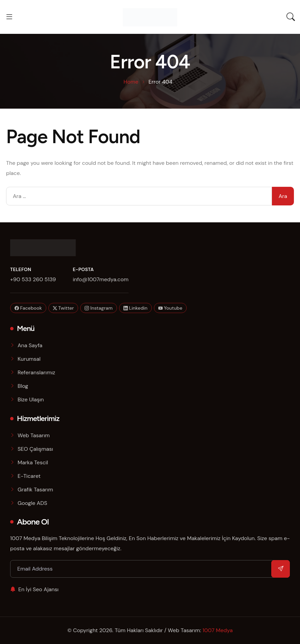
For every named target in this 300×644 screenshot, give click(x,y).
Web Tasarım (34, 435)
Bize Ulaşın (31, 399)
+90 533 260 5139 (33, 279)
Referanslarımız (36, 372)
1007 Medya (218, 630)
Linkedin (135, 308)
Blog (23, 386)
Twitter (63, 308)
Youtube (170, 308)
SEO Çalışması (35, 449)
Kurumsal (29, 359)
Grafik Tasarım (35, 490)
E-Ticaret (29, 476)
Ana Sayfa (30, 345)
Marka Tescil (33, 462)
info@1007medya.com (101, 279)
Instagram (98, 308)
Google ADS (32, 503)
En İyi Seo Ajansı (34, 589)
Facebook (28, 308)
